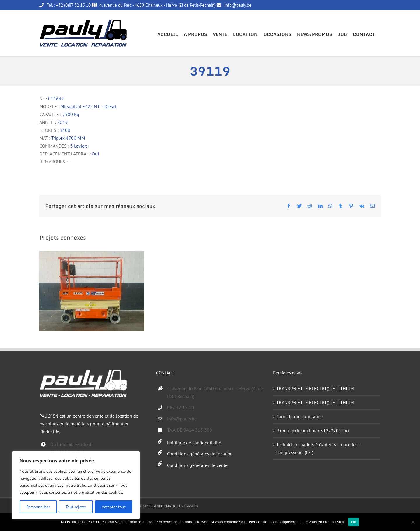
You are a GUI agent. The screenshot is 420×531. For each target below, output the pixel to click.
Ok (354, 522)
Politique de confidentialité (194, 443)
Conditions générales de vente (197, 465)
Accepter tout (114, 507)
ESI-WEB (191, 506)
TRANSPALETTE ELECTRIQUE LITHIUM (315, 388)
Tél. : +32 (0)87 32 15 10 (65, 5)
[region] (76, 485)
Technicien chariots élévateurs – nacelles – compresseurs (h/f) (319, 448)
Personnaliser (38, 507)
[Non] (413, 522)
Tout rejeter (76, 507)
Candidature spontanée (299, 416)
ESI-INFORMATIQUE (165, 506)
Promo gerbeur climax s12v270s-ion (313, 430)
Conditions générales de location (200, 454)
